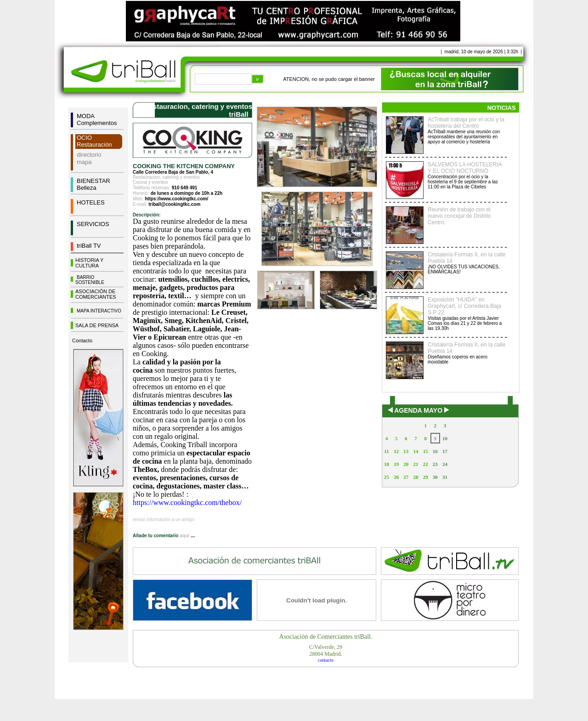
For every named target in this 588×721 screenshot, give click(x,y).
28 (416, 477)
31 (445, 477)
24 (445, 464)
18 (387, 464)
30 (435, 477)
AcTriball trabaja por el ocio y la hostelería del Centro (466, 123)
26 (396, 477)
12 (396, 451)
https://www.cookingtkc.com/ (176, 199)
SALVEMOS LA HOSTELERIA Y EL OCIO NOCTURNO (465, 168)
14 (416, 451)
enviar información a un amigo (164, 519)
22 (426, 464)
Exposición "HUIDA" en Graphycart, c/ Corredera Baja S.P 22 (464, 306)
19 (396, 464)
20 (406, 464)
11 (386, 451)
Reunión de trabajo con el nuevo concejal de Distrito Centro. (459, 216)
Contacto (82, 341)
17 (445, 451)
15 (426, 451)
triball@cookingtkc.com (174, 204)
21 (416, 464)
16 (435, 451)
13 (406, 451)
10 (445, 438)
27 (406, 477)
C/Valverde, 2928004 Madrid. (326, 650)
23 (435, 464)
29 (426, 477)
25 (387, 477)
